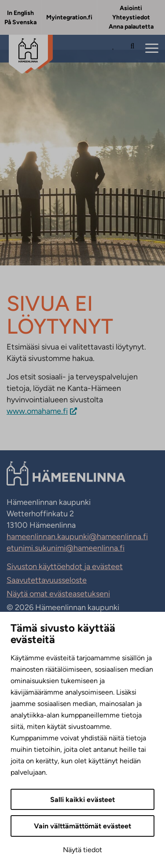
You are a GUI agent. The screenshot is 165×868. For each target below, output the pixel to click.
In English (20, 13)
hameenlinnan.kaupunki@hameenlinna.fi (77, 537)
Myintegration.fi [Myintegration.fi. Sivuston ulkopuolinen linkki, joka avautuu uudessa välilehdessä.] (69, 17)
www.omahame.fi (37, 411)
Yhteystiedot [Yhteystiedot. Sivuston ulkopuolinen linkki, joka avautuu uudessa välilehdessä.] (131, 17)
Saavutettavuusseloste (47, 580)
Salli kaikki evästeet (82, 800)
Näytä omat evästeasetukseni (58, 594)
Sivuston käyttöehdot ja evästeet (65, 566)
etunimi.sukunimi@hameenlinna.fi (66, 548)
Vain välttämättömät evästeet (82, 826)
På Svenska (20, 22)
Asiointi (131, 8)
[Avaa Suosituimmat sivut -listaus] (115, 49)
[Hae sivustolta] (132, 49)
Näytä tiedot (82, 850)
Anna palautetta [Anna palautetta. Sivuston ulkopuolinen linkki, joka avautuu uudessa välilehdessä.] (131, 27)
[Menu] (152, 49)
